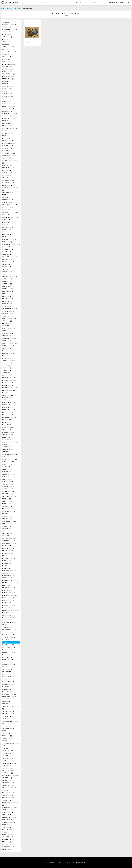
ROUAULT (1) (9, 617)
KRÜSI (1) (7, 420)
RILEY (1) (7, 603)
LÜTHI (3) (6, 467)
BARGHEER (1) (8, 64)
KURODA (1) (7, 425)
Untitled (32, 41)
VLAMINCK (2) (10, 807)
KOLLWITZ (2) (8, 407)
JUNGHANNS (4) (10, 374)
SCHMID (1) (8, 640)
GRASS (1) (6, 296)
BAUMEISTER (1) (8, 74)
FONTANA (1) (8, 249)
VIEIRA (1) (7, 800)
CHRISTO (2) (9, 153)
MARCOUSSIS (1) (9, 477)
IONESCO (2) (8, 353)
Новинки (43, 3)
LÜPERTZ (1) (8, 462)
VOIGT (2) (7, 812)
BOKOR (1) (7, 111)
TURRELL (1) (8, 758)
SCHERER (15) (9, 635)
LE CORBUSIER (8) (8, 437)
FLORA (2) (6, 247)
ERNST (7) (6, 225)
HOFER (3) (6, 331)
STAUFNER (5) (8, 699)
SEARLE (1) (7, 650)
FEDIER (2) (7, 237)
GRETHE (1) (7, 299)
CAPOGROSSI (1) (10, 138)
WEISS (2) (7, 827)
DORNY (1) (8, 202)
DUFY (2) (6, 210)
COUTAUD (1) (8, 168)
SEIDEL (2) (8, 655)
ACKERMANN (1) (8, 22)
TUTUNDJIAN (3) (9, 763)
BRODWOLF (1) (9, 123)
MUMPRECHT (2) (9, 521)
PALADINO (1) (9, 548)
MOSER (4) (7, 516)
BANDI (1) (7, 62)
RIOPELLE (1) (9, 605)
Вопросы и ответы (82, 862)
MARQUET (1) (8, 482)
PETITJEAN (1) (9, 558)
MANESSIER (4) (8, 474)
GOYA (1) (8, 289)
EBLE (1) (6, 215)
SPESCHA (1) (8, 687)
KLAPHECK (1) (9, 390)
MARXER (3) (7, 484)
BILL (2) (6, 91)
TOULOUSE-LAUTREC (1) (10, 744)
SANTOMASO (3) (10, 622)
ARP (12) (6, 49)
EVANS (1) (7, 229)
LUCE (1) (8, 457)
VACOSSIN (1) (10, 775)
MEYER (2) (8, 501)
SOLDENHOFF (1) (10, 673)
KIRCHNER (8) (10, 388)
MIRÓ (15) (7, 504)
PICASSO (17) (8, 566)
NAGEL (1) (7, 526)
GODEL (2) (7, 279)
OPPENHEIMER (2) (9, 543)
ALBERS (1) (7, 27)
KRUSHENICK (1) (10, 417)
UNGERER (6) (8, 773)
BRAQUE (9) (8, 121)
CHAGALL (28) (8, 148)
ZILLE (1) (7, 844)
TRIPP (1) (8, 751)
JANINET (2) (9, 360)
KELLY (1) (7, 383)
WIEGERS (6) (7, 830)
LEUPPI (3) (6, 444)
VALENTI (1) (7, 778)
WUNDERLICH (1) (9, 839)
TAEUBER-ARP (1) (9, 716)
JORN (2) (6, 370)
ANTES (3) (7, 39)
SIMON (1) (9, 664)
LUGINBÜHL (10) (10, 459)
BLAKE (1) (7, 101)
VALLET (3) (8, 780)
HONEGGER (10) (10, 343)
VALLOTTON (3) (8, 783)
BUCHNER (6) (8, 131)
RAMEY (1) (10, 583)
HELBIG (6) (7, 323)
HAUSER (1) (8, 316)
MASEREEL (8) (8, 486)
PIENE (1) (6, 568)
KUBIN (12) (7, 422)
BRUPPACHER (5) (10, 128)
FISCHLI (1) (7, 242)
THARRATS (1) (9, 726)
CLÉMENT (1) (11, 162)
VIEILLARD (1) (8, 798)
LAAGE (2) (8, 427)
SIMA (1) (7, 662)
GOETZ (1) (7, 284)
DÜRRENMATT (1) (10, 212)
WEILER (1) (7, 825)
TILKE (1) (6, 731)
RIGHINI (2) (8, 600)
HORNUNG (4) (9, 346)
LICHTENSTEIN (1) (9, 447)
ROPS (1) (10, 610)
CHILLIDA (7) (8, 151)
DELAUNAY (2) (8, 183)
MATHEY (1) (9, 491)
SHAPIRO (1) (7, 657)
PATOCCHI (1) (8, 553)
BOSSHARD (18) (10, 113)
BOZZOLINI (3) (9, 118)
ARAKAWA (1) (6, 44)
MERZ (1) (7, 499)
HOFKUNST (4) (8, 336)
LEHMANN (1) (10, 442)
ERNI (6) (6, 222)
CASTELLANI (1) (9, 143)
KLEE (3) (6, 393)
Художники (25, 3)
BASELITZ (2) (8, 71)
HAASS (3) (7, 306)
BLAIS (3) (8, 99)
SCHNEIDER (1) (9, 642)
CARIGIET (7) (8, 141)
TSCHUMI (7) (7, 756)
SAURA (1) (7, 625)
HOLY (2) (7, 341)
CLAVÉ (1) (7, 158)
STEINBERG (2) (8, 704)
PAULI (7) (6, 556)
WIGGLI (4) (7, 832)
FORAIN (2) (7, 252)
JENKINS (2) (7, 368)
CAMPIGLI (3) (9, 136)
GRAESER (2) (8, 291)
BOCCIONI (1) (9, 106)
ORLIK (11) (7, 546)
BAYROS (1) (8, 76)
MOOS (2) (7, 509)
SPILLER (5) (7, 689)
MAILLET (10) (7, 469)
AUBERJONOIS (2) (9, 52)
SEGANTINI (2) (9, 652)
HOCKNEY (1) (8, 326)
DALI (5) (7, 175)
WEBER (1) (9, 822)
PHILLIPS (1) (7, 563)
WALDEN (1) (7, 820)
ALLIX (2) (7, 34)
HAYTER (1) (10, 318)
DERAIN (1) (7, 185)
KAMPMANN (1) (9, 378)
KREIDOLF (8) (8, 412)
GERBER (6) (7, 267)
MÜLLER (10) (8, 519)
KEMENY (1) (7, 385)
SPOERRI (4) (8, 692)
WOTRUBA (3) (8, 837)
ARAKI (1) (8, 47)
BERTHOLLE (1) (8, 86)
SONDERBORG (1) (10, 678)
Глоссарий (74, 862)
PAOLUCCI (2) (8, 551)
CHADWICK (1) (8, 146)
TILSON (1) (7, 733)
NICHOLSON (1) (8, 536)
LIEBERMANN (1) (8, 449)
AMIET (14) (7, 37)
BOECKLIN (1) (8, 109)
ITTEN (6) (8, 358)
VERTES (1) (7, 795)
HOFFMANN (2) (8, 333)
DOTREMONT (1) (10, 205)
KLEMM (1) (8, 395)
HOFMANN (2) (9, 338)
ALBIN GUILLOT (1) (9, 29)
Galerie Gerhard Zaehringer (11, 8)
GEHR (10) (8, 262)
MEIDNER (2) (8, 494)
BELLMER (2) (7, 81)
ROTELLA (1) (8, 613)
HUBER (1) (6, 348)
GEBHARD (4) (8, 259)
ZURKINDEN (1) (8, 847)
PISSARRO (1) (10, 571)
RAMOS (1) (7, 585)
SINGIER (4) (8, 667)
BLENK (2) (8, 104)
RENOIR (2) (10, 595)
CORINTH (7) (8, 165)
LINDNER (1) (8, 452)
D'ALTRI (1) (7, 173)
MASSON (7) (8, 489)
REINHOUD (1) (9, 593)
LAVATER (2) (8, 435)
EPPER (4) (7, 220)
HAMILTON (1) (9, 311)
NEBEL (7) (6, 531)
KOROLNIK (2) (9, 410)
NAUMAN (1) (8, 528)
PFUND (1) (7, 561)
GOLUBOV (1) (9, 286)
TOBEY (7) (7, 741)
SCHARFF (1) (8, 627)
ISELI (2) (6, 356)
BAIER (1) (6, 54)
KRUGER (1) (8, 415)
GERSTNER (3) (8, 269)
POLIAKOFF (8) (8, 573)
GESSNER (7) (8, 271)
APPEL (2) (7, 42)
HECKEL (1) (7, 321)
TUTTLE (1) (8, 761)
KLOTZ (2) (7, 400)
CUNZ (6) (7, 170)
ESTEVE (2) (8, 227)
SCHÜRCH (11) (8, 645)
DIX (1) (6, 197)
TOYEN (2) (5, 748)
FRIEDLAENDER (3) (10, 257)
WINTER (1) (7, 834)
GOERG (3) (8, 281)
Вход (121, 3)
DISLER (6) (7, 195)
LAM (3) (7, 430)
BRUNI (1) (7, 126)
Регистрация (113, 3)
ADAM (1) (9, 24)
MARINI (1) (7, 479)
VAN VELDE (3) (8, 785)
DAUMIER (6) (8, 178)
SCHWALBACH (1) (9, 647)
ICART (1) (7, 351)
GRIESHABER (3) (8, 301)
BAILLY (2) (7, 57)
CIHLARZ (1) (10, 156)
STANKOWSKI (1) (9, 696)
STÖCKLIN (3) (8, 714)
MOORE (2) (7, 506)
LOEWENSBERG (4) (10, 454)
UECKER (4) (8, 770)
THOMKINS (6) (8, 728)
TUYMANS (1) (7, 766)
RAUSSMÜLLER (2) (9, 588)
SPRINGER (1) (9, 694)
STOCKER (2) (8, 711)
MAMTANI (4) (9, 472)
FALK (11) (6, 234)
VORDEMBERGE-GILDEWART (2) (9, 816)
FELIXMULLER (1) (9, 239)
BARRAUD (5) (8, 69)
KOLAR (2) (6, 405)
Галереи (34, 3)
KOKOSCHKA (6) (9, 402)
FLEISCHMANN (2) (11, 244)
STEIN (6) (7, 701)
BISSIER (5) (7, 94)
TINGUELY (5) (8, 738)
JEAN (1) (7, 365)
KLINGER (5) (7, 397)
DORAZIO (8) (8, 200)
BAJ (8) (6, 59)
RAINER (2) (7, 580)
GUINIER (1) (7, 304)
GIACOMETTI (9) (9, 274)
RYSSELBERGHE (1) (10, 620)
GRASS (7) (7, 294)
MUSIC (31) (7, 524)
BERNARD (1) (9, 84)
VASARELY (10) (8, 793)
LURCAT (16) (7, 464)
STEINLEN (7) (11, 708)
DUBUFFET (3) (8, 207)
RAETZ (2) (7, 578)
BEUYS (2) (7, 89)
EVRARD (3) (7, 232)
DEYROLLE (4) (8, 192)
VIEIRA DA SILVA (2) (11, 804)
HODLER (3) (8, 328)
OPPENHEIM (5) (9, 541)
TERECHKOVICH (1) (10, 722)
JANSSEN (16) (8, 363)
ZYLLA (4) (7, 849)
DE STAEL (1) (8, 180)
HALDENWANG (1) (10, 309)
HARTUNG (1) (8, 314)
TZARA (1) (7, 768)
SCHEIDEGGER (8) (9, 630)
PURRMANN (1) (8, 575)
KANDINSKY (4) (9, 380)
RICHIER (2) (8, 598)
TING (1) (7, 736)
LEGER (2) (7, 439)
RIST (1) (7, 608)
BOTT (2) (7, 116)
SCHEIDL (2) (8, 632)
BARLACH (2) (8, 67)
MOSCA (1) (7, 514)
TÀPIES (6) (7, 719)
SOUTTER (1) (8, 684)
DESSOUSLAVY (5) (11, 189)
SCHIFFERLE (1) (9, 637)
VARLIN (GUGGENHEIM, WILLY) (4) (9, 789)
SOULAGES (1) (8, 682)
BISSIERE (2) (8, 96)
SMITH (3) (7, 669)
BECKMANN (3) (8, 79)
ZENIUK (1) (7, 842)
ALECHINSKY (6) (9, 32)
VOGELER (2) (8, 810)
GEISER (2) (7, 264)
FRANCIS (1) (7, 254)
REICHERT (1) (8, 590)
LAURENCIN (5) (8, 432)
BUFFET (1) (8, 133)
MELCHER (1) (9, 496)
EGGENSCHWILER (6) (10, 217)
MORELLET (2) (9, 511)
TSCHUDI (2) (7, 753)
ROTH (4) (7, 615)
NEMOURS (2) (8, 533)
